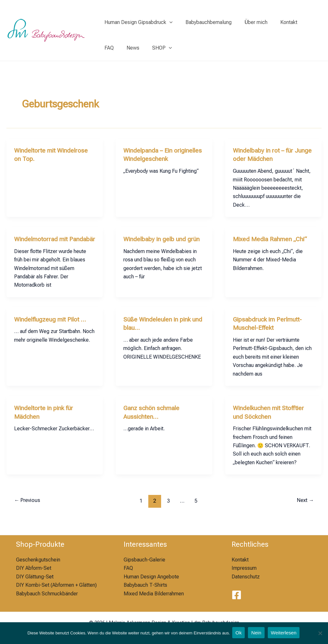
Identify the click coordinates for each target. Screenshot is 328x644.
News (110, 48)
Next (304, 508)
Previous (29, 508)
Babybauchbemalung (205, 22)
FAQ (303, 22)
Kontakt (280, 22)
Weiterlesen (285, 633)
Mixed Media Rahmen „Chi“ (271, 239)
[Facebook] (237, 595)
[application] (168, 22)
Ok (238, 633)
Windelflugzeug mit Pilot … (52, 327)
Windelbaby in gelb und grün (162, 239)
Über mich (250, 22)
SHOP (136, 48)
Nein (257, 633)
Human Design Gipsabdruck (137, 22)
